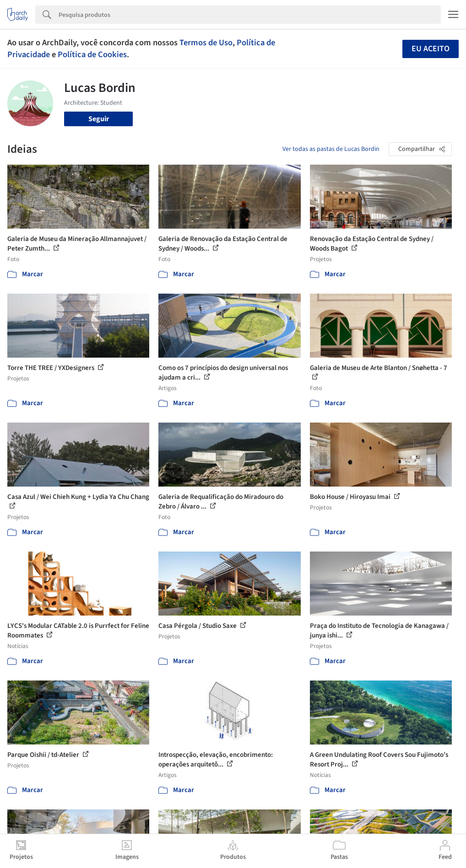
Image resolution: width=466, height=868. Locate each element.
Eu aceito (431, 49)
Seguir (99, 119)
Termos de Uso (206, 43)
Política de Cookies (92, 54)
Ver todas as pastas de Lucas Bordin (331, 149)
